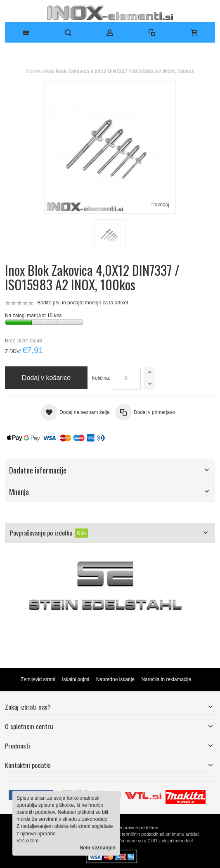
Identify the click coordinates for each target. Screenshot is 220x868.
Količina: (101, 378)
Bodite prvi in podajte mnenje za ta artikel (82, 303)
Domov (34, 72)
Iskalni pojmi (76, 679)
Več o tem (27, 841)
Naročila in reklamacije (166, 679)
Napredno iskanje (115, 679)
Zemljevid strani (38, 679)
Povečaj (160, 205)
